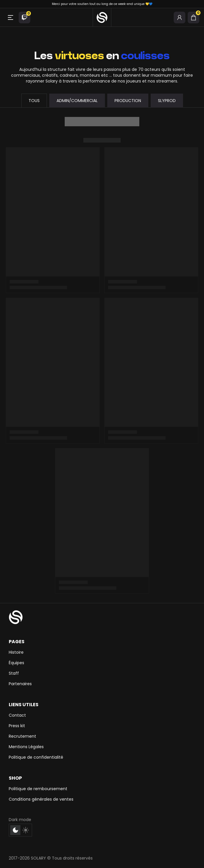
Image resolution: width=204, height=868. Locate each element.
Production (128, 101)
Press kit (17, 726)
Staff (14, 673)
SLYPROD (167, 101)
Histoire (16, 652)
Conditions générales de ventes (41, 799)
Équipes (16, 663)
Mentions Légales (26, 747)
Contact (17, 715)
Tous (34, 101)
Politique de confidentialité (36, 757)
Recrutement (22, 736)
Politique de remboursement (38, 789)
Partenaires (20, 684)
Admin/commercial (77, 101)
